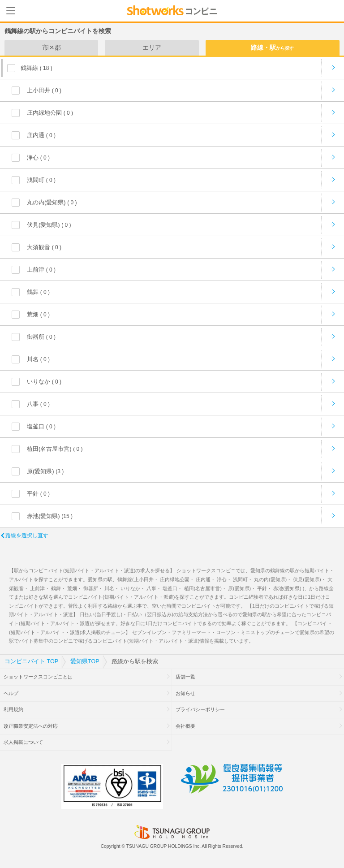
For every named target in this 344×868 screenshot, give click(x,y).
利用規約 (13, 709)
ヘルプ (11, 693)
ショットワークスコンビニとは (38, 677)
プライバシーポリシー (200, 709)
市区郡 (52, 48)
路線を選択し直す (27, 535)
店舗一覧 (185, 677)
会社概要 (185, 726)
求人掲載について (23, 742)
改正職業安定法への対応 (31, 726)
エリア (152, 48)
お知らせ (185, 693)
